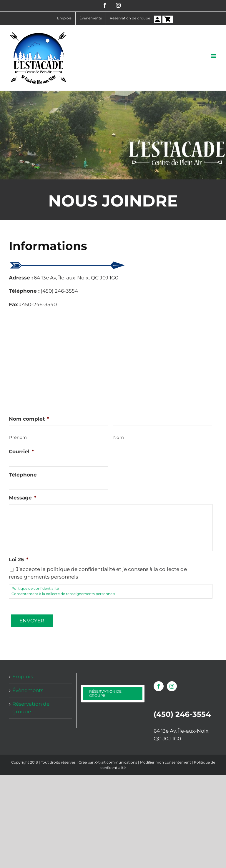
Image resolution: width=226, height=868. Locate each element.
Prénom (18, 437)
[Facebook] (159, 686)
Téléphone (23, 475)
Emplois (23, 677)
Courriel (21, 452)
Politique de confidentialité (35, 589)
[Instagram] (172, 686)
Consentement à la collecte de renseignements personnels (63, 594)
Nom (119, 437)
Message (23, 498)
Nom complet (29, 419)
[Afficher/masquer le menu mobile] (214, 56)
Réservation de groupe (31, 708)
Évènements (28, 690)
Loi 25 (19, 559)
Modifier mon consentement (166, 762)
